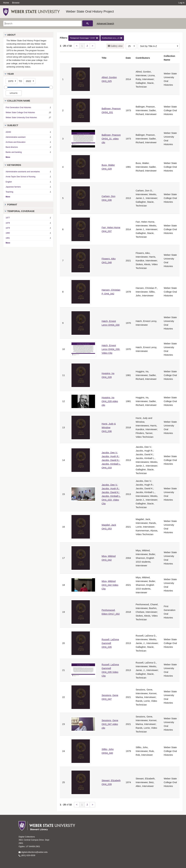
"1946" (84, 38)
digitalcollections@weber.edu (33, 852)
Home (6, 3)
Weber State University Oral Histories (21, 118)
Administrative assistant (16, 137)
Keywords (14, 165)
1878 (8, 223)
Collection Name (19, 101)
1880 (8, 233)
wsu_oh (112, 38)
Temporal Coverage (21, 211)
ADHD (8, 132)
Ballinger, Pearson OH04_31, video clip (111, 139)
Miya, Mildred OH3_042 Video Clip (110, 585)
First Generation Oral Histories (18, 107)
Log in (181, 3)
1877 (8, 218)
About (11, 35)
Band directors (12, 147)
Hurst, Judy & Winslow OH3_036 (109, 427)
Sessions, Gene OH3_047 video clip (110, 724)
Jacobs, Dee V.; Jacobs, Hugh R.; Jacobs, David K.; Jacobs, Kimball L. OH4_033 (111, 460)
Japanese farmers (13, 187)
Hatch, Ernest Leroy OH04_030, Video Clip (111, 349)
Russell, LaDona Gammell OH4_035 (110, 643)
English (9, 182)
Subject (13, 125)
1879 (8, 228)
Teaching (9, 192)
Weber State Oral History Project (90, 11)
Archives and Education (16, 142)
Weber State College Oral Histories (20, 112)
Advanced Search (105, 24)
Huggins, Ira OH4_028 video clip (110, 401)
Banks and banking (14, 152)
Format (12, 204)
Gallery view (116, 46)
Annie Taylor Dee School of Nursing (21, 177)
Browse (16, 3)
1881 (8, 238)
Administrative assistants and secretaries (23, 172)
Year (11, 74)
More (8, 157)
